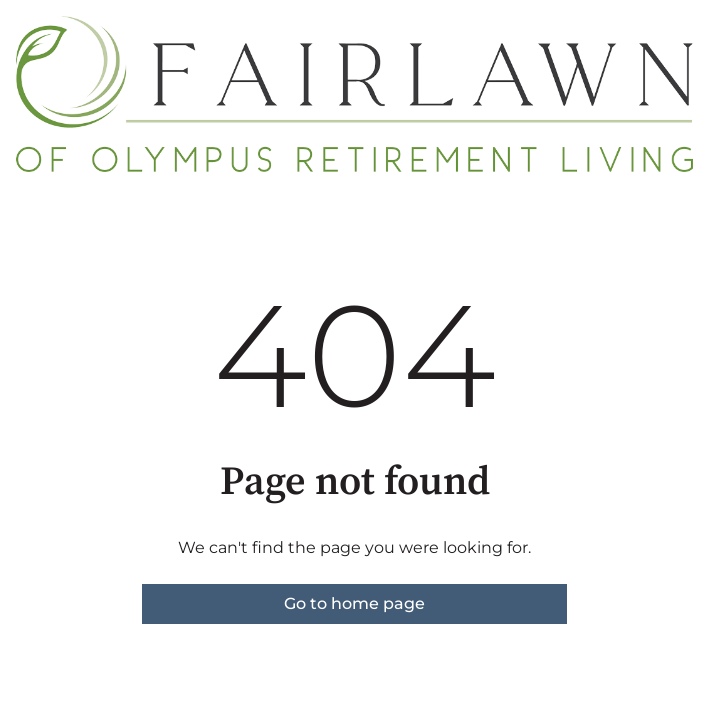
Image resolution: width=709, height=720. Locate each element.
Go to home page (354, 603)
